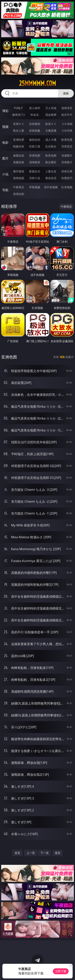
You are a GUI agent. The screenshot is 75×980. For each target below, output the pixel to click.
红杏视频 (67, 187)
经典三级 (35, 146)
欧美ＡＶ (51, 124)
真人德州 (35, 108)
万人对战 (51, 108)
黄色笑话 (51, 178)
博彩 (5, 111)
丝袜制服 (35, 131)
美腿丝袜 (19, 162)
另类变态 (67, 146)
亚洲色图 (35, 155)
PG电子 (19, 108)
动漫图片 (67, 155)
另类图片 (67, 162)
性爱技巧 (67, 178)
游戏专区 (67, 108)
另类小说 (35, 178)
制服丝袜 (19, 146)
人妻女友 (51, 171)
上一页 (31, 853)
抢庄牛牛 (67, 115)
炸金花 (35, 115)
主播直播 (51, 131)
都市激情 (19, 171)
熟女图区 (51, 162)
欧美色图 (51, 155)
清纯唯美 (35, 162)
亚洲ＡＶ (19, 124)
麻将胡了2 (19, 115)
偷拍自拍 (35, 140)
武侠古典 (67, 171)
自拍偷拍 (35, 124)
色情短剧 (19, 194)
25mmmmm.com (37, 83)
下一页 (45, 853)
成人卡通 (51, 140)
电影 (5, 142)
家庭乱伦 (35, 171)
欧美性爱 (67, 140)
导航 (5, 190)
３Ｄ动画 (67, 124)
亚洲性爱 (19, 140)
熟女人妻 (19, 131)
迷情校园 (19, 178)
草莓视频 (35, 187)
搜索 (66, 93)
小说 (5, 174)
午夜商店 (19, 187)
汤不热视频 (51, 187)
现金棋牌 (51, 115)
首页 (17, 853)
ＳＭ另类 (67, 131)
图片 (5, 158)
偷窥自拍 (19, 155)
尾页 (58, 853)
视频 (5, 127)
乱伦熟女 (51, 146)
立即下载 (61, 971)
